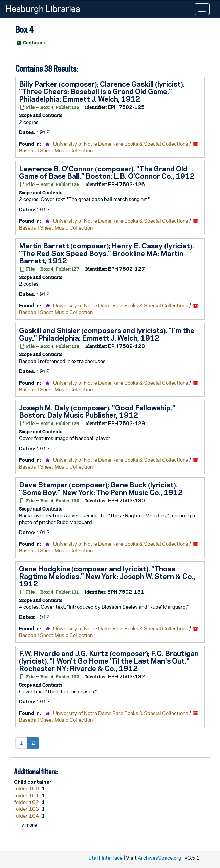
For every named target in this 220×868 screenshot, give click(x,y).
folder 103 (27, 809)
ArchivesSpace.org (160, 858)
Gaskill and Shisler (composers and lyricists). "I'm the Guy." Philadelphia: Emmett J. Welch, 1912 (107, 334)
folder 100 (27, 789)
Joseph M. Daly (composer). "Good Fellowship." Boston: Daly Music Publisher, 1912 (97, 411)
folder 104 (27, 816)
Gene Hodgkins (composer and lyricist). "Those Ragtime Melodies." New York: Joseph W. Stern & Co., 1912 (107, 576)
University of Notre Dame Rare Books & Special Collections (121, 144)
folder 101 (27, 795)
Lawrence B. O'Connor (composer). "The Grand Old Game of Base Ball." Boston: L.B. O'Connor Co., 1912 (107, 172)
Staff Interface (105, 858)
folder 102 (27, 802)
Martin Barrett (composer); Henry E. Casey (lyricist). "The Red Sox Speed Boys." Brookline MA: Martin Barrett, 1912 (106, 253)
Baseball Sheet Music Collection (56, 150)
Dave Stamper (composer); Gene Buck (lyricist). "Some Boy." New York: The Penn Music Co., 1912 (101, 489)
